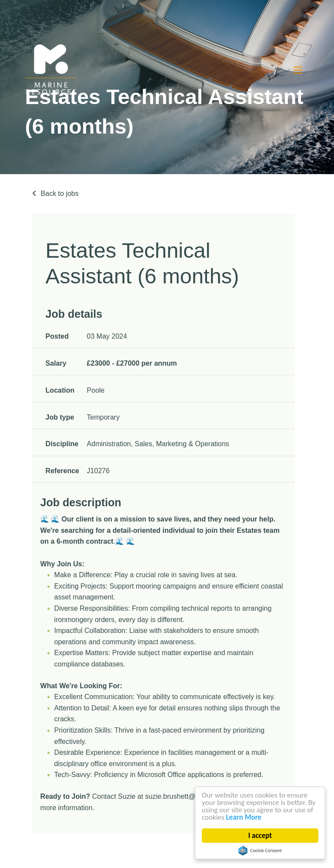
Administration (109, 444)
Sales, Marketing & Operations (182, 444)
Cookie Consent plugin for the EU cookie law (260, 851)
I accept (260, 836)
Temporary (104, 417)
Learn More (244, 817)
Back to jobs (60, 193)
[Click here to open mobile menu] (298, 70)
